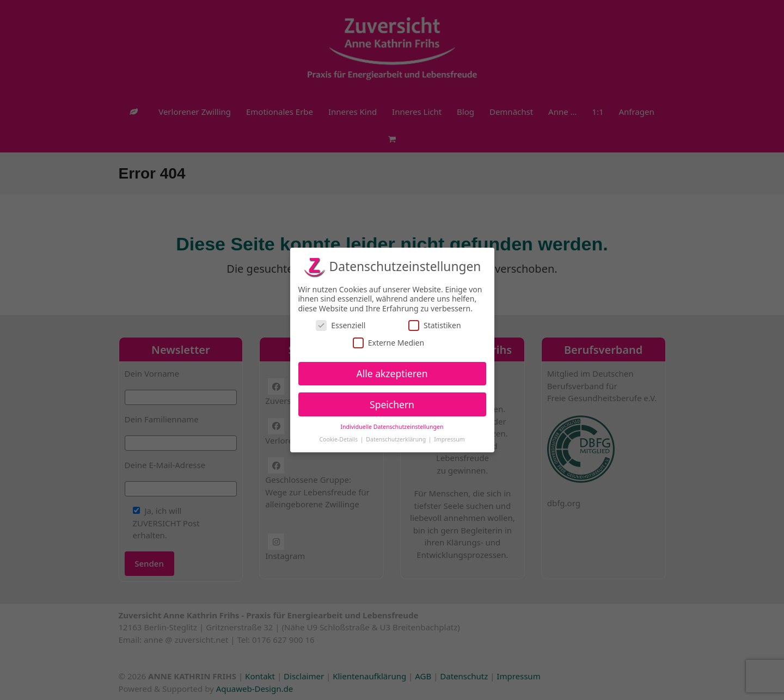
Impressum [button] (449, 439)
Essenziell (341, 325)
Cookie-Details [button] (339, 439)
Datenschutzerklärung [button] (397, 439)
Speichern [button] (392, 404)
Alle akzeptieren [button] (392, 373)
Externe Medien (388, 343)
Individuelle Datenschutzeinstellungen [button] (392, 427)
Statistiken (435, 325)
